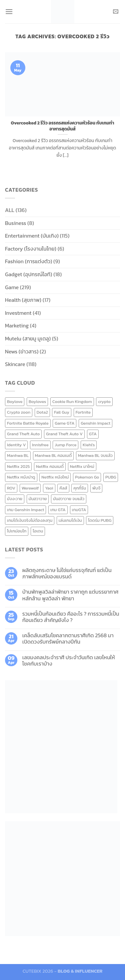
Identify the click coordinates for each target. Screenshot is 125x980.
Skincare (15, 364)
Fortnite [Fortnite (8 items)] (83, 412)
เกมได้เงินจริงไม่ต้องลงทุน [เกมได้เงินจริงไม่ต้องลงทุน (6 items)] (30, 520)
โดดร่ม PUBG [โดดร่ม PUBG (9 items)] (100, 520)
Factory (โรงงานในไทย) (31, 249)
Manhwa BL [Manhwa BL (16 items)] (18, 455)
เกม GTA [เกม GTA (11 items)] (58, 510)
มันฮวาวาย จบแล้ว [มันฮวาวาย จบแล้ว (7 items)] (69, 499)
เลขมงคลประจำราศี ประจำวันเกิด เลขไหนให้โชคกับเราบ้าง (69, 661)
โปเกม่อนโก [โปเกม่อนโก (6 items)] (17, 531)
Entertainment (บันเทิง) (32, 236)
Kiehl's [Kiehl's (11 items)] (89, 445)
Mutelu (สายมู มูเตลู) (28, 338)
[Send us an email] (116, 12)
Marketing (17, 325)
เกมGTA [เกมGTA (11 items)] (79, 510)
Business (15, 223)
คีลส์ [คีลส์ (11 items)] (63, 488)
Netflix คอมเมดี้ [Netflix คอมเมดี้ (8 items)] (50, 466)
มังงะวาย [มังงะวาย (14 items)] (15, 499)
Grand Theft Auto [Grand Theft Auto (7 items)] (23, 434)
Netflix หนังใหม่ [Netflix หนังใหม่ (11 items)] (55, 477)
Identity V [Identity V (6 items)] (16, 445)
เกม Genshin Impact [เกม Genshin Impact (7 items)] (25, 510)
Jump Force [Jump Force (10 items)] (65, 445)
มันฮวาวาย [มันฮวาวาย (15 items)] (38, 499)
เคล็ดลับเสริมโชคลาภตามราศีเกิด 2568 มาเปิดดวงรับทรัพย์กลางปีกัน (68, 639)
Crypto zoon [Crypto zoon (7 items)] (19, 412)
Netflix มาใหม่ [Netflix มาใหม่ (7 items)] (82, 466)
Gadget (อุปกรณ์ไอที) (29, 274)
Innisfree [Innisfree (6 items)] (40, 445)
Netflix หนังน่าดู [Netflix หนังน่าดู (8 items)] (21, 477)
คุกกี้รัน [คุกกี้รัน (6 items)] (80, 488)
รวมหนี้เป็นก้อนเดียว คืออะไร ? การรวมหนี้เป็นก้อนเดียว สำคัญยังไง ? (71, 617)
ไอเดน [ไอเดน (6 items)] (38, 531)
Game (12, 287)
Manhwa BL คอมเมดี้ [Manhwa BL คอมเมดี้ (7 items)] (53, 455)
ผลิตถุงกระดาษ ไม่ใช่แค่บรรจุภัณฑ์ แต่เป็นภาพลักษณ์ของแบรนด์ (67, 573)
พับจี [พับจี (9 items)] (96, 488)
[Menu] (9, 11)
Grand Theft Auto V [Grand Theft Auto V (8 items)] (64, 434)
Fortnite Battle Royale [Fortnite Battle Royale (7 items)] (28, 423)
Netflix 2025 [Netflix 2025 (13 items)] (18, 466)
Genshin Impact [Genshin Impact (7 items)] (95, 423)
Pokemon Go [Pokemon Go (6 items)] (87, 477)
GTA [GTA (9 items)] (93, 434)
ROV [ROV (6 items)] (11, 488)
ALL (10, 210)
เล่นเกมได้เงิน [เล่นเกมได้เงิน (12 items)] (70, 520)
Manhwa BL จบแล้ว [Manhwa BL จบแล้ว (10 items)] (95, 455)
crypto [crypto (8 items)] (104, 401)
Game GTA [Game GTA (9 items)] (64, 423)
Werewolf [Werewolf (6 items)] (30, 488)
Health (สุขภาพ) (23, 300)
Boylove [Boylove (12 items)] (15, 401)
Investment (18, 313)
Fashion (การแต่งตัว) (28, 261)
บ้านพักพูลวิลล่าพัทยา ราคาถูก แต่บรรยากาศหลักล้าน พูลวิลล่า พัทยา (70, 595)
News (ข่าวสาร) (22, 351)
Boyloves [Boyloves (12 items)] (37, 401)
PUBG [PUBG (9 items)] (111, 477)
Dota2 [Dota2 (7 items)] (42, 412)
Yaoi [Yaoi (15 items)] (49, 488)
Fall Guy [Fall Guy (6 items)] (62, 412)
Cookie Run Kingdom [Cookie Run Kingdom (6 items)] (72, 401)
